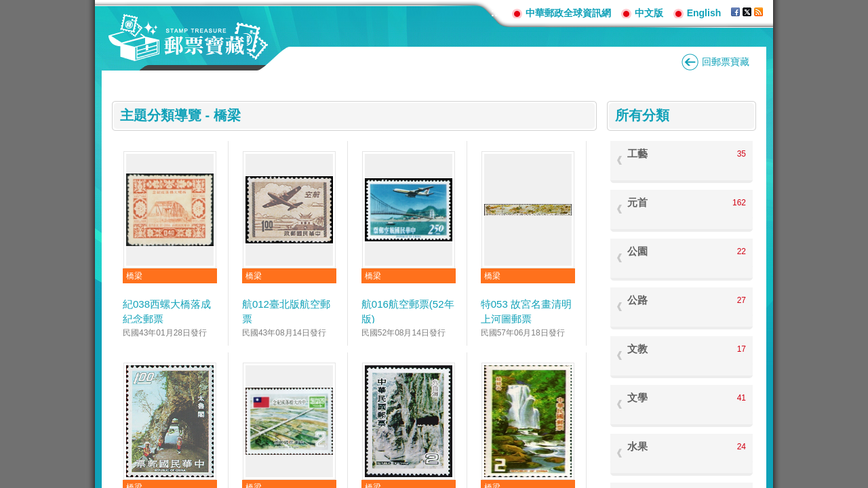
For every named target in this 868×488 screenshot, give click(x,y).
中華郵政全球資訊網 (568, 13)
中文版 (649, 13)
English (704, 13)
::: (496, 13)
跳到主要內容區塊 (7, 7)
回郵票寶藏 (726, 62)
